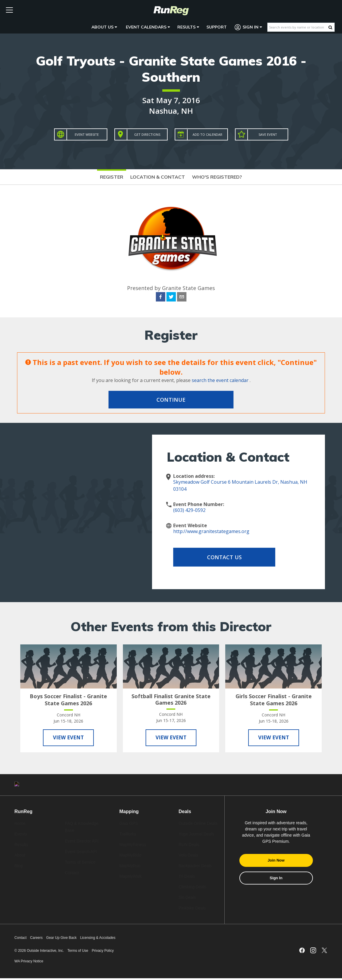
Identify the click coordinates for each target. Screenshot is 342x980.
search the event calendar (220, 380)
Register (112, 177)
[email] (182, 298)
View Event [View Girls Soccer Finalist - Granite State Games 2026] (273, 738)
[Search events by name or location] (298, 27)
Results (188, 27)
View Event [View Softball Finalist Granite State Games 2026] (171, 738)
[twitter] (171, 298)
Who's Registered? (217, 177)
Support (217, 27)
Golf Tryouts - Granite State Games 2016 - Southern (171, 69)
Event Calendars (148, 27)
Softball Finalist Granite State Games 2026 (171, 699)
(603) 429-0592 (189, 510)
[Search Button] (330, 27)
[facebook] (161, 298)
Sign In (248, 27)
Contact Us (220, 557)
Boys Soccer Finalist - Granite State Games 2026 (68, 700)
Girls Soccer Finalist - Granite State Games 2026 (274, 700)
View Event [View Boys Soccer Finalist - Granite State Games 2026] (69, 738)
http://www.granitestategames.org (211, 531)
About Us (104, 27)
